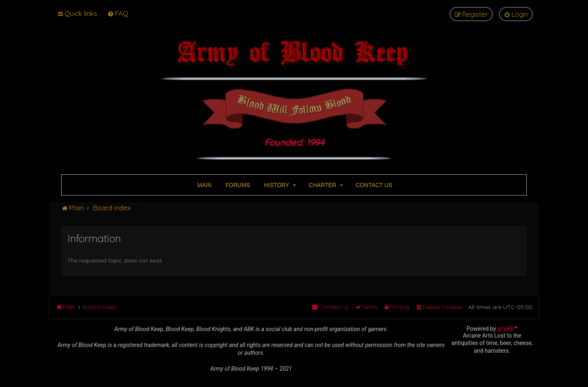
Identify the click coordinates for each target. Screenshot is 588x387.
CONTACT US (373, 185)
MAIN (204, 185)
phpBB (506, 329)
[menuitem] (118, 13)
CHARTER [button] (325, 185)
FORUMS (237, 185)
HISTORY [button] (279, 185)
